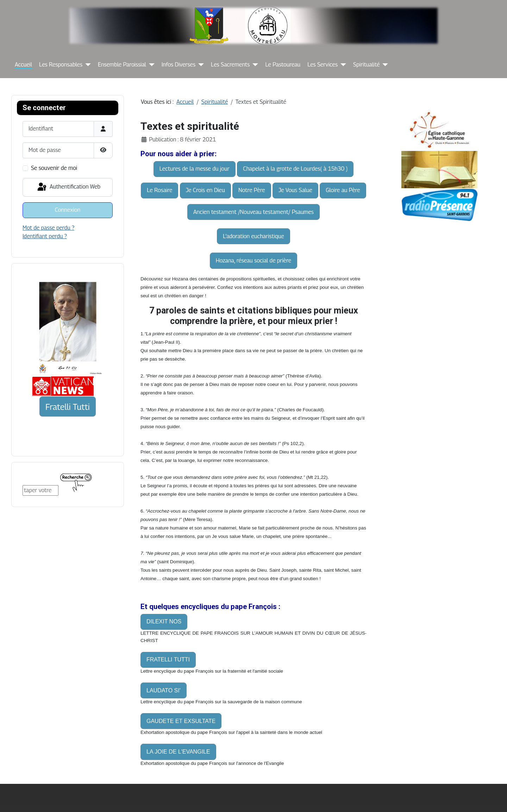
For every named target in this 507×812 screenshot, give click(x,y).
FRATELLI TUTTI (168, 659)
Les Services (323, 65)
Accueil (23, 65)
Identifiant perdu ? (45, 236)
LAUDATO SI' (164, 690)
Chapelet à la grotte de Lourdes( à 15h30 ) (295, 169)
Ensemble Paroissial (122, 65)
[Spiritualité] (384, 65)
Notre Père (252, 190)
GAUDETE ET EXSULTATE (181, 721)
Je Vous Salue (295, 190)
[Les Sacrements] (254, 65)
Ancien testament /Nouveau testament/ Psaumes (254, 212)
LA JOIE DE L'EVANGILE (178, 752)
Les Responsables (61, 65)
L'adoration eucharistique (253, 236)
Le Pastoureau (283, 65)
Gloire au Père (343, 190)
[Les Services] (342, 65)
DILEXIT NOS (164, 621)
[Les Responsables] (87, 65)
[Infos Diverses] (200, 65)
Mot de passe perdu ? (48, 228)
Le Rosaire (159, 190)
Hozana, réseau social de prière (254, 261)
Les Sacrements (230, 65)
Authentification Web (68, 187)
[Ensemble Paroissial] (150, 65)
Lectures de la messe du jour (195, 169)
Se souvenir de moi (54, 168)
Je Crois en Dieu (205, 190)
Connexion (68, 210)
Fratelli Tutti (68, 407)
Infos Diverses (179, 65)
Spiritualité (366, 65)
